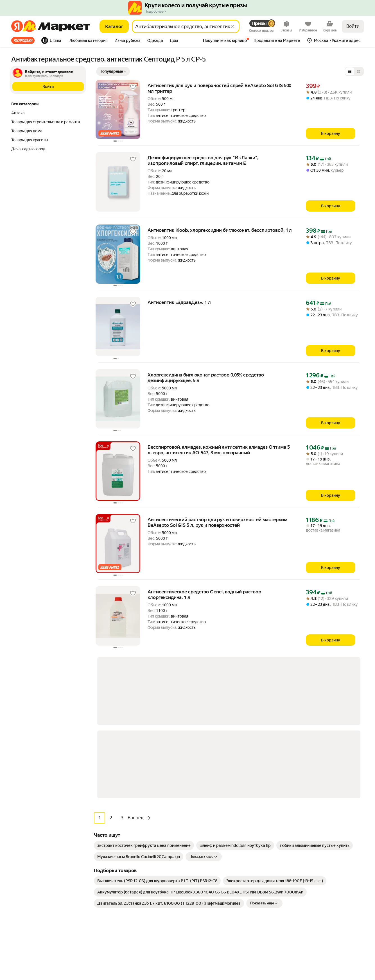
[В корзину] (331, 133)
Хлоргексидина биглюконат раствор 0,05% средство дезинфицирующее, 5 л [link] (206, 378)
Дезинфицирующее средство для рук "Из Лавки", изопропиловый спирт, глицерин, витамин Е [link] (203, 160)
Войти (353, 26)
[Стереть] (233, 26)
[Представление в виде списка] (350, 71)
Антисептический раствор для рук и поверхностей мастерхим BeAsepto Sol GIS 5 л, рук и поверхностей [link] (217, 522)
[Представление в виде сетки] (359, 71)
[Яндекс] (17, 26)
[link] (144, 694)
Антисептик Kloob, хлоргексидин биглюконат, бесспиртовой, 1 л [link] (220, 230)
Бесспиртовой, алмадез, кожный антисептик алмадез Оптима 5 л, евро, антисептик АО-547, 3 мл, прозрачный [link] (219, 450)
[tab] (25, 40)
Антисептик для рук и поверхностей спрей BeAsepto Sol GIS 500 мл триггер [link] (219, 88)
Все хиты (23, 40)
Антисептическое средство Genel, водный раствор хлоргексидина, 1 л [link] (204, 595)
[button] (89, 41)
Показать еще (204, 705)
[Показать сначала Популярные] (113, 71)
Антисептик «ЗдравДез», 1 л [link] (179, 302)
